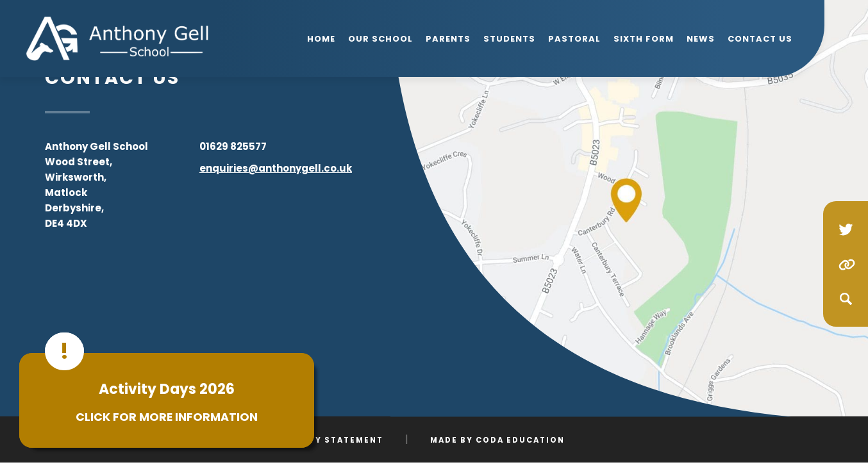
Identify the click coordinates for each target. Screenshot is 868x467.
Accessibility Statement (315, 440)
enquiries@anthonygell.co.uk (276, 168)
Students (509, 39)
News (701, 39)
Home (321, 39)
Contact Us (760, 39)
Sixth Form (644, 39)
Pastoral (574, 39)
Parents (448, 39)
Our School (380, 39)
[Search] (846, 299)
